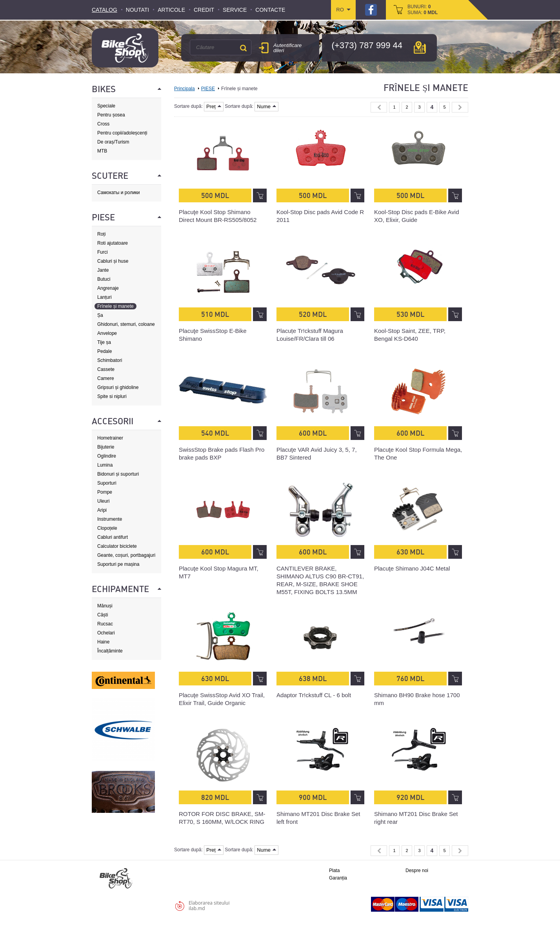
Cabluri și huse (113, 261)
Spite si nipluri (112, 396)
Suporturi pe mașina (118, 564)
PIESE (208, 89)
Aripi (102, 510)
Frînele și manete (115, 306)
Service (235, 10)
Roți (101, 234)
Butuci (104, 279)
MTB (102, 151)
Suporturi (107, 483)
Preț (214, 106)
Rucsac (105, 624)
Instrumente (110, 519)
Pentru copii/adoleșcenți (122, 133)
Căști (103, 615)
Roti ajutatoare (113, 243)
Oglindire (107, 456)
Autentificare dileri (287, 48)
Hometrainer (110, 438)
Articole (171, 10)
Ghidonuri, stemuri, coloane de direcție (126, 324)
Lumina (105, 465)
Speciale (106, 106)
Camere (106, 378)
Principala (185, 89)
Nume (266, 106)
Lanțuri (105, 297)
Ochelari (106, 633)
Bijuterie (106, 447)
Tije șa (104, 342)
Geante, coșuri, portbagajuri (126, 555)
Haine (103, 642)
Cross (103, 124)
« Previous (379, 107)
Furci (103, 252)
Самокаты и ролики (119, 193)
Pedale (105, 351)
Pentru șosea (111, 115)
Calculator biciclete (117, 546)
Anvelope (107, 333)
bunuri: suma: (423, 10)
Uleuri (103, 501)
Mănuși (105, 606)
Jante (103, 270)
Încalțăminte (110, 651)
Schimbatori (110, 360)
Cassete (106, 369)
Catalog (105, 10)
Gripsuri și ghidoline (118, 387)
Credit (204, 10)
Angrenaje (108, 288)
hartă (420, 47)
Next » (460, 107)
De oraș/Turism (113, 142)
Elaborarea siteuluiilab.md (209, 906)
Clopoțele (107, 528)
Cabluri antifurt (113, 537)
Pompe (105, 492)
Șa (100, 315)
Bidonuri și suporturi (118, 474)
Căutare (243, 48)
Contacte (270, 10)
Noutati (137, 10)
